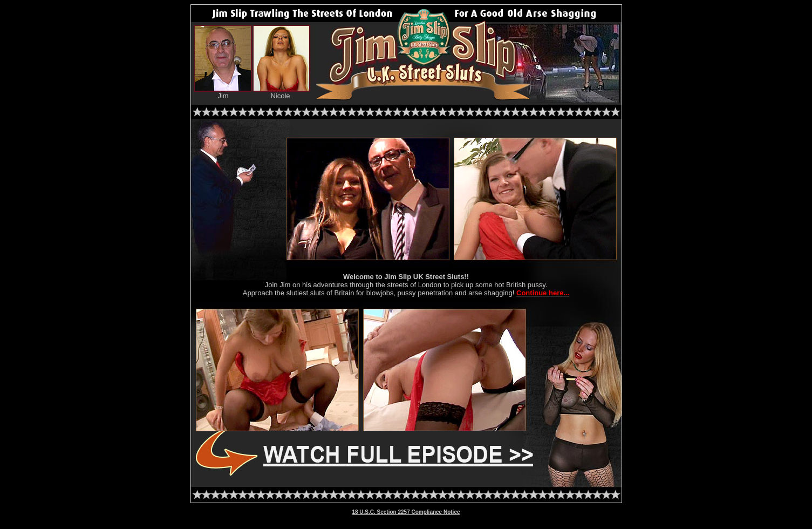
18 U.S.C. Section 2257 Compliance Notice (406, 512)
